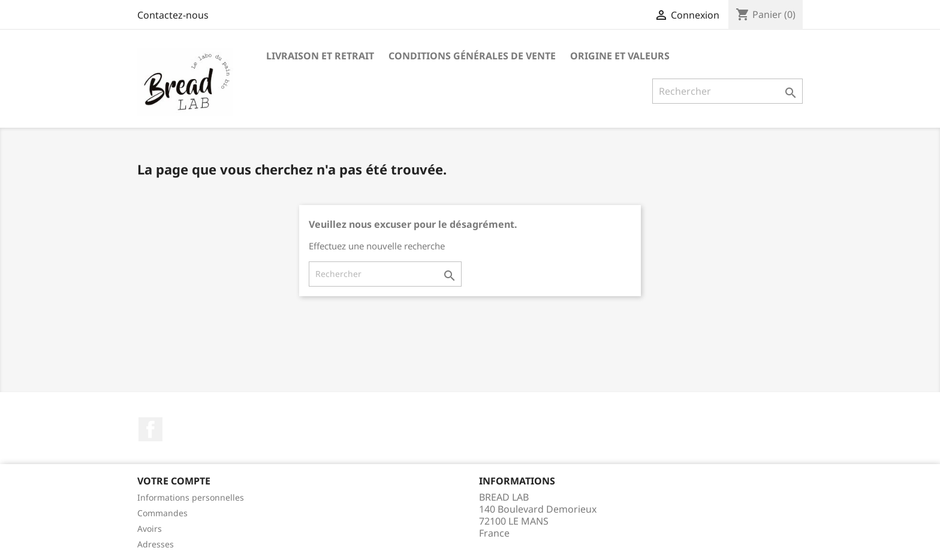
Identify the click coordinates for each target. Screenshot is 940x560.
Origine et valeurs (620, 56)
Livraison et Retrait (320, 56)
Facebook (150, 429)
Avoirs (150, 529)
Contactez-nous (173, 15)
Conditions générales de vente (472, 56)
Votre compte (174, 481)
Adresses (156, 544)
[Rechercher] (727, 91)
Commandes (162, 513)
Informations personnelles (191, 497)
